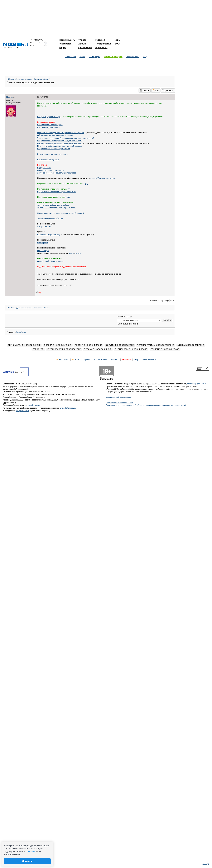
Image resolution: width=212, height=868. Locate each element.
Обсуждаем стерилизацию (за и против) (55, 135)
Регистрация (94, 57)
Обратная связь (149, 359)
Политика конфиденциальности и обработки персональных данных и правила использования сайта (147, 405)
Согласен (27, 861)
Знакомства (65, 44)
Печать (145, 90)
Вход (145, 57)
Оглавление (70, 57)
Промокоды (101, 48)
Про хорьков (43, 243)
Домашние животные (24, 79)
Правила (126, 359)
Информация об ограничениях (119, 397)
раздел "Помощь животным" (103, 178)
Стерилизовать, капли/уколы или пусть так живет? (60, 141)
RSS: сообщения (82, 359)
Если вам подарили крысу (49, 234)
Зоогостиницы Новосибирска (50, 218)
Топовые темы (133, 57)
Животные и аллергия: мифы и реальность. (57, 208)
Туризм (82, 40)
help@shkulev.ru (22, 411)
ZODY (118, 44)
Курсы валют (85, 48)
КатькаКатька (21, 332)
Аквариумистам (44, 226)
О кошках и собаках (41, 79)
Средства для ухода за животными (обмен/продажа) (61, 213)
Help (136, 359)
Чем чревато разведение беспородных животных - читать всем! (66, 138)
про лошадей (43, 251)
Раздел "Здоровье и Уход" (49, 117)
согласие (30, 852)
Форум (63, 48)
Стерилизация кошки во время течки (54, 149)
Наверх (206, 864)
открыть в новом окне (128, 324)
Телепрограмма (103, 44)
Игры (117, 40)
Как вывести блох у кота (48, 159)
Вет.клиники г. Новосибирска (50, 125)
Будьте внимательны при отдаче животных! (56, 192)
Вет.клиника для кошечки (48, 127)
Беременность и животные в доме (52, 154)
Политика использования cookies (120, 403)
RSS (156, 90)
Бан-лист (115, 359)
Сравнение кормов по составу (51, 170)
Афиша (82, 44)
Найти (82, 57)
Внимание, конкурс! (113, 57)
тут (86, 184)
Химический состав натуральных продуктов (57, 173)
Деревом (168, 90)
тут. (69, 197)
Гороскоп (100, 40)
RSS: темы (63, 359)
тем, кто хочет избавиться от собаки (53, 205)
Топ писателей (100, 359)
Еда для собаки (44, 168)
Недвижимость (67, 40)
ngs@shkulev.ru (35, 405)
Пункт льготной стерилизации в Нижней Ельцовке (59, 146)
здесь (71, 253)
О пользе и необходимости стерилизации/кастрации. (61, 133)
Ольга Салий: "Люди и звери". (50, 261)
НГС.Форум (11, 79)
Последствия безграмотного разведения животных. (60, 143)
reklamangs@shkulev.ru (197, 384)
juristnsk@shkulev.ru (68, 408)
